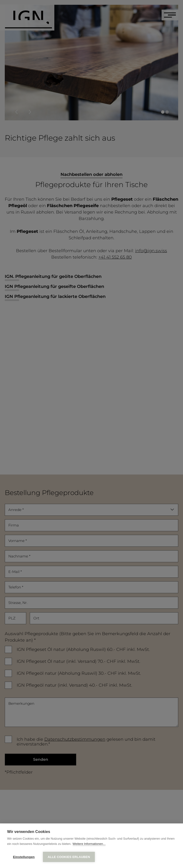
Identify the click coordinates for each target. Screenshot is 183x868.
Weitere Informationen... (89, 844)
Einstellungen (24, 857)
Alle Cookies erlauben (69, 857)
